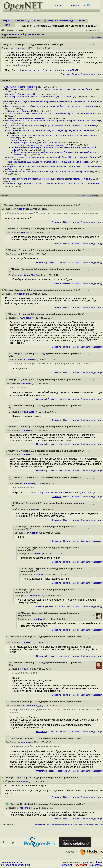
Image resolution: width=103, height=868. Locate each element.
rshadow (18, 155)
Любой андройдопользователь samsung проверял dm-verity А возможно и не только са (48, 184)
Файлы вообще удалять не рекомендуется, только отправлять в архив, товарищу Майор (55, 147)
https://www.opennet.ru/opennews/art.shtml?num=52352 (49, 70)
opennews (22, 48)
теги (83, 5)
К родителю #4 (63, 399)
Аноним (31, 87)
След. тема (98, 824)
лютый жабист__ (30, 705)
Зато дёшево (14, 111)
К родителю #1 (63, 262)
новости (60, 5)
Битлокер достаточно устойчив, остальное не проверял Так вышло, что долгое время (47, 106)
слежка (81, 21)
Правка (75, 74)
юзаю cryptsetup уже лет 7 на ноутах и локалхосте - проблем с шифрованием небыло (47, 121)
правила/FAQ (22, 21)
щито (14, 140)
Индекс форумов (71, 824)
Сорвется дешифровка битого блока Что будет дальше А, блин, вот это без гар (44, 172)
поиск (37, 21)
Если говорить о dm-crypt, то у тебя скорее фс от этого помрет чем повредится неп (46, 126)
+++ (67, 5)
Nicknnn (95, 184)
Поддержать (81, 865)
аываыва (40, 118)
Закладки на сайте (11, 862)
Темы (81, 824)
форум (75, 5)
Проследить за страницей (16, 865)
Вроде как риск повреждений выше (31, 143)
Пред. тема (89, 824)
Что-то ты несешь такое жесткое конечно (36, 145)
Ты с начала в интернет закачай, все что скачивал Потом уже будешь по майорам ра (55, 152)
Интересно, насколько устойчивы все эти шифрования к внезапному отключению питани (46, 101)
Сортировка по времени (87, 196)
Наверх (75, 222)
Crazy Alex (67, 96)
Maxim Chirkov (93, 862)
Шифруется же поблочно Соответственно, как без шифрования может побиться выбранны (50, 167)
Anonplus (95, 106)
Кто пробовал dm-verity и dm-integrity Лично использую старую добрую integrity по (43, 179)
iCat (85, 162)
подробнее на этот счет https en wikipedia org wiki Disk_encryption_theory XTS (45, 130)
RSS (8, 25)
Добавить (67, 865)
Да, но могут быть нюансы (18, 94)
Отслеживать (96, 38)
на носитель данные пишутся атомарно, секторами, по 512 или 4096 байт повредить (47, 157)
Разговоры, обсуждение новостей (27, 34)
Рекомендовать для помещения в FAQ (49, 824)
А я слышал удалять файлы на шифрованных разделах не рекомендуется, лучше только (53, 135)
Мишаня (16, 150)
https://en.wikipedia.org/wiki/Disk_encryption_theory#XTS (70, 493)
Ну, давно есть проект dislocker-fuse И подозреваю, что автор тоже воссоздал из (45, 89)
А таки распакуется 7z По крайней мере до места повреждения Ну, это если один (45, 113)
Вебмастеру (95, 865)
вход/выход (67, 21)
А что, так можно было (14, 87)
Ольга (89, 89)
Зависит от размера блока (21, 118)
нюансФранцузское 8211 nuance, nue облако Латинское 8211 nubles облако (45, 162)
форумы (8, 21)
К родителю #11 (63, 606)
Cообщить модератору (91, 74)
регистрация (52, 21)
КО (34, 94)
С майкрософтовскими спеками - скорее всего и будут (34, 96)
